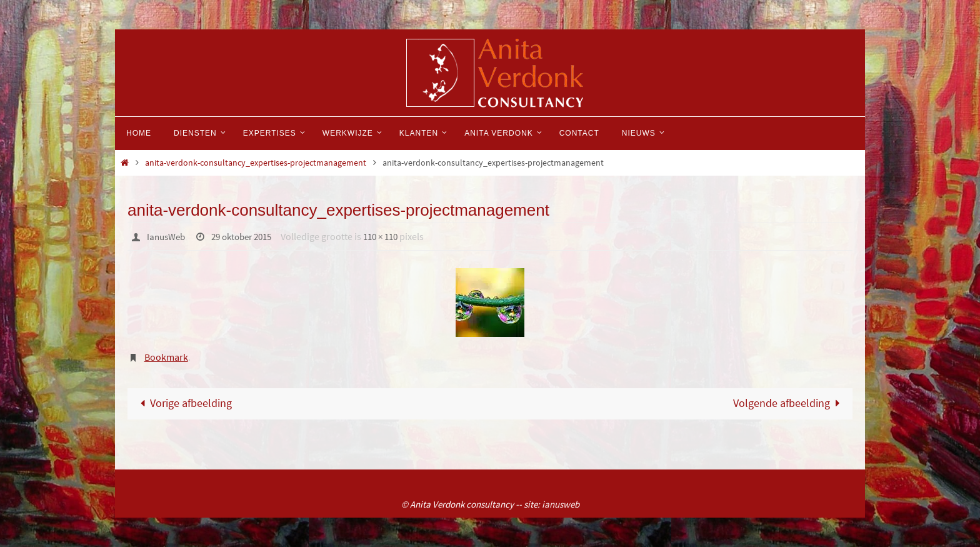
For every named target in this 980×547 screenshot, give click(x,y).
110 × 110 (394, 236)
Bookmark (166, 356)
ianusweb (561, 504)
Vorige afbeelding (184, 403)
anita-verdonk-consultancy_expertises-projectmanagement (256, 163)
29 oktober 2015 (249, 236)
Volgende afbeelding (789, 403)
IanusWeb (168, 236)
